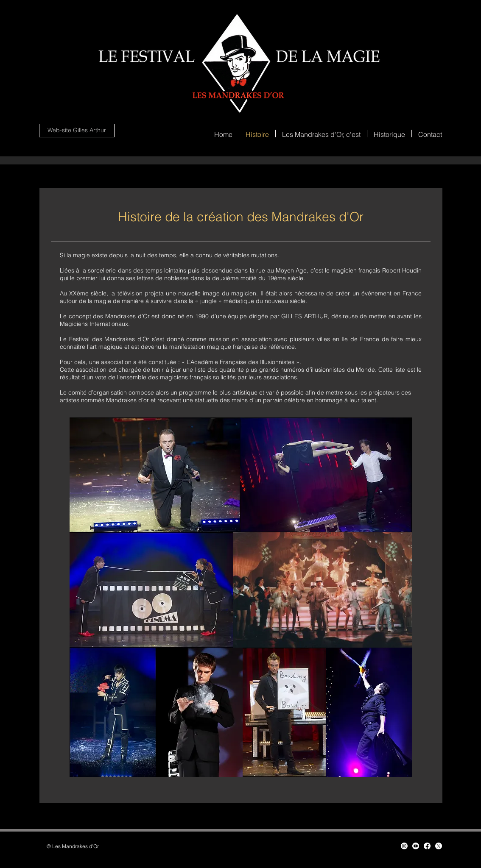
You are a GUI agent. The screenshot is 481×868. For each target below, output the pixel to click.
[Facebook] (427, 846)
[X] (439, 846)
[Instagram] (404, 846)
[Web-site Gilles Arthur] (77, 131)
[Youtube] (416, 846)
